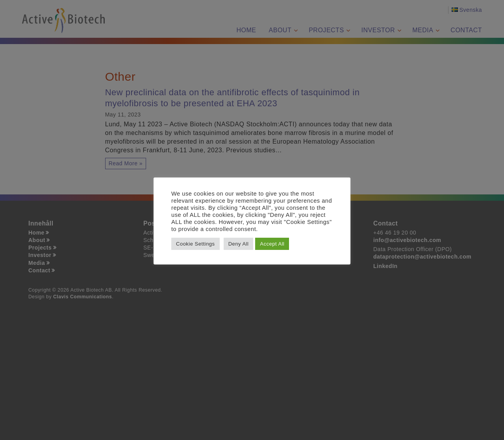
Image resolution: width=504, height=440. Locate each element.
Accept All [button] (272, 244)
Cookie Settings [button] (195, 244)
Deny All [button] (239, 244)
